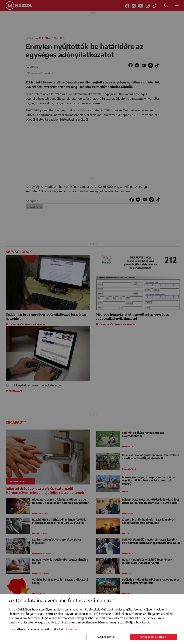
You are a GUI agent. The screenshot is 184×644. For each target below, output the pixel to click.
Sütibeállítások (106, 637)
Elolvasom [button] (71, 629)
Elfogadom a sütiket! (154, 637)
